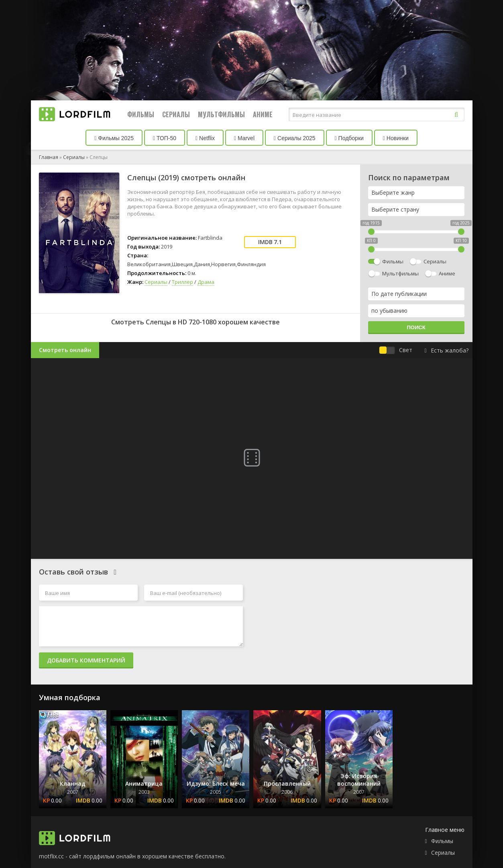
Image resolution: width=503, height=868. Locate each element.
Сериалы (176, 114)
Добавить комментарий (86, 660)
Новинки (396, 138)
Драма (206, 282)
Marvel (244, 138)
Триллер (182, 282)
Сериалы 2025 (295, 138)
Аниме (263, 114)
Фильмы (141, 114)
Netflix (205, 138)
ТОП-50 (165, 138)
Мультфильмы (221, 114)
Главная (49, 157)
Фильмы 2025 (114, 138)
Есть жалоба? (446, 350)
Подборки (349, 138)
